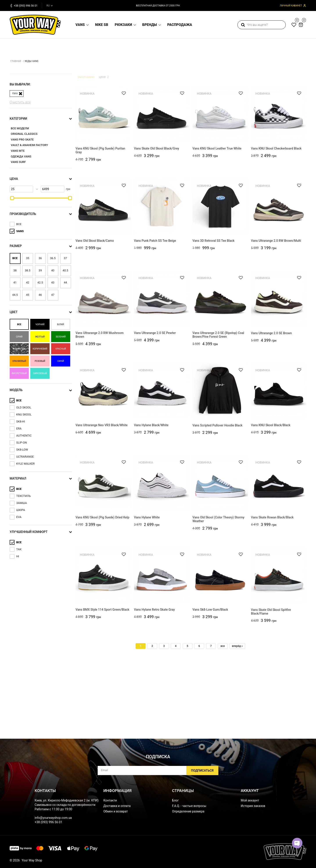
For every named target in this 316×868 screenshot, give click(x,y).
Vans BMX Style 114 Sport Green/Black (102, 678)
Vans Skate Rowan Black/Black (272, 586)
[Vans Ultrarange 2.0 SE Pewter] (162, 366)
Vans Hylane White (147, 586)
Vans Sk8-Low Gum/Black (210, 678)
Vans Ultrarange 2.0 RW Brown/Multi (276, 309)
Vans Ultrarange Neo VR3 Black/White (101, 494)
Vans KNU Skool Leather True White (217, 217)
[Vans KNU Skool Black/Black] (279, 459)
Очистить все (20, 168)
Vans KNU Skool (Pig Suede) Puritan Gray (100, 219)
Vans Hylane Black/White (151, 493)
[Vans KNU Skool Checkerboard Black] (279, 182)
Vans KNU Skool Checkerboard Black (276, 217)
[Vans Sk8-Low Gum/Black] (220, 643)
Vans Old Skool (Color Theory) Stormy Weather (218, 588)
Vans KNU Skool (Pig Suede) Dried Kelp (102, 586)
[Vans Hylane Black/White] (162, 458)
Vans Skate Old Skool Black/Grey (157, 217)
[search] (262, 25)
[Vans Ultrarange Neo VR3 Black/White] (103, 459)
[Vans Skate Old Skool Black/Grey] (162, 182)
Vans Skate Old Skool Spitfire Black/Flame (271, 680)
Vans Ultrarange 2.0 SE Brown (271, 401)
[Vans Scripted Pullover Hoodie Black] (220, 459)
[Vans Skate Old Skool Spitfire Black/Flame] (279, 643)
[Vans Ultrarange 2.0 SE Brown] (279, 366)
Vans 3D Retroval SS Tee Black (213, 309)
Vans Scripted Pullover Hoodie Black (217, 494)
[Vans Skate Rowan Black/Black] (279, 551)
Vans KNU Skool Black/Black (271, 494)
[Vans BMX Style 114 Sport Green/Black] (103, 643)
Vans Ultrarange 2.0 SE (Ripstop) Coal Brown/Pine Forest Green (218, 403)
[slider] (12, 264)
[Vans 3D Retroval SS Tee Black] (220, 274)
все (223, 714)
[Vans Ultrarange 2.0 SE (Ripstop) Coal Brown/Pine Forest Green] (220, 366)
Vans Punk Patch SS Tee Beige (155, 309)
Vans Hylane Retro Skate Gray (154, 678)
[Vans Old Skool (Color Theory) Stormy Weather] (220, 551)
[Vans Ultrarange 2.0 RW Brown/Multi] (279, 274)
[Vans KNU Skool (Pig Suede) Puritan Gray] (103, 182)
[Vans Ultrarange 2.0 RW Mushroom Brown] (103, 366)
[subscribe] (158, 771)
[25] (21, 255)
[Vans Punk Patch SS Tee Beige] (162, 274)
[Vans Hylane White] (162, 551)
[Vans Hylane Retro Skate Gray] (162, 643)
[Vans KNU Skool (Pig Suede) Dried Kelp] (103, 551)
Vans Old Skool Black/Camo (95, 309)
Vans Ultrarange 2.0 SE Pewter (155, 401)
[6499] (53, 255)
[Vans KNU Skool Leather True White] (220, 182)
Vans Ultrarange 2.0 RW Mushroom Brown (100, 403)
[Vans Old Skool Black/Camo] (103, 274)
